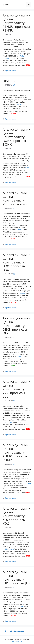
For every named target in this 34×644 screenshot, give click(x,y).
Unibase (19, 104)
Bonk (27, 168)
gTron (6, 4)
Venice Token (7, 422)
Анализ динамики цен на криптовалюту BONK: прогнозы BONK (17, 137)
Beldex (22, 293)
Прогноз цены (10, 71)
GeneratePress (17, 641)
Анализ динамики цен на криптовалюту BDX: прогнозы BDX (17, 262)
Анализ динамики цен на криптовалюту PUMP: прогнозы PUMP (17, 452)
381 (11, 631)
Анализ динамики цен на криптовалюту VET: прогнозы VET (17, 198)
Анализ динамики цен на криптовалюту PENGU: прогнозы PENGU (17, 23)
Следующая (19, 631)
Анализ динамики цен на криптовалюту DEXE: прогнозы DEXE (17, 326)
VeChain (19, 230)
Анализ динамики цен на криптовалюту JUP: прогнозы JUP (17, 578)
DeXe (20, 356)
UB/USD (9, 81)
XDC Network (9, 549)
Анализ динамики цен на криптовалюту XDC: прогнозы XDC (17, 516)
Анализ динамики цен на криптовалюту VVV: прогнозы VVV (17, 389)
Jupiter (20, 606)
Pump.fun (27, 483)
